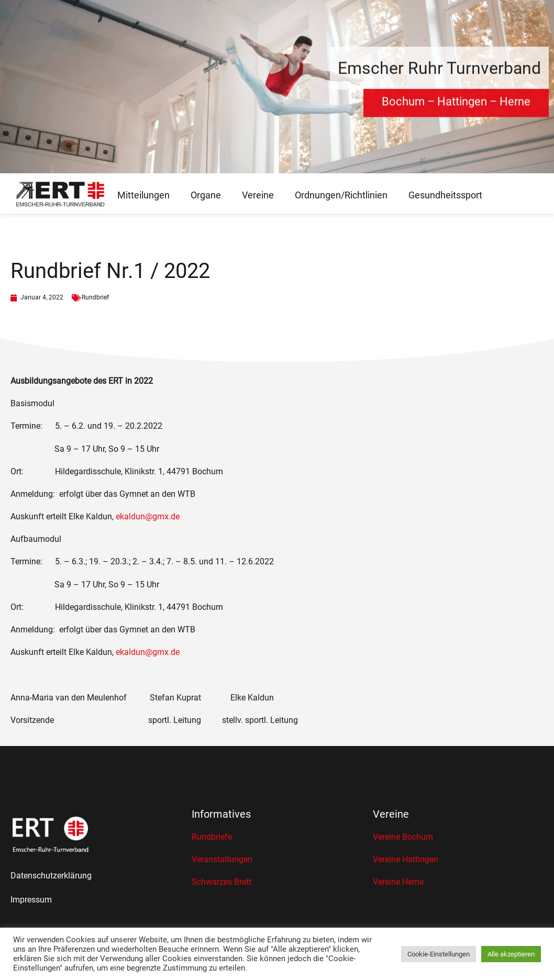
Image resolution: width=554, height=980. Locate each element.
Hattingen (462, 105)
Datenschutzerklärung (51, 876)
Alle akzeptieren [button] (511, 954)
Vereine (258, 195)
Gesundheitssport (445, 195)
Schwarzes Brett (221, 882)
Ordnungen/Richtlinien (341, 195)
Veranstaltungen (222, 859)
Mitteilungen (143, 195)
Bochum (403, 105)
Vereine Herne (398, 882)
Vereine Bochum (403, 837)
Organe (206, 195)
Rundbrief (95, 297)
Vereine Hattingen (406, 859)
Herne (515, 105)
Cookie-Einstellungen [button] (439, 954)
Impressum (31, 900)
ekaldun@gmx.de (148, 516)
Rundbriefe (212, 837)
